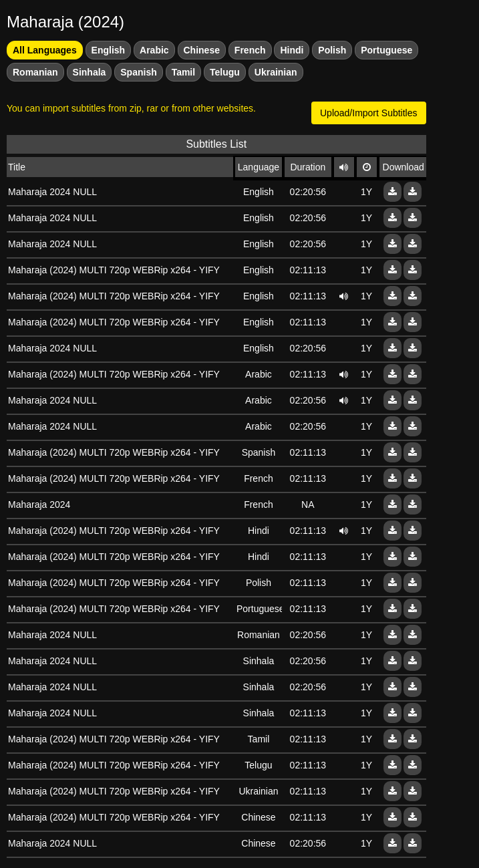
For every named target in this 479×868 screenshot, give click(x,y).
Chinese (202, 50)
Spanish (138, 72)
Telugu (225, 72)
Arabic (154, 50)
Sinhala (90, 72)
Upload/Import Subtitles (369, 113)
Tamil (184, 72)
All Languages (45, 50)
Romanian (35, 72)
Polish (332, 50)
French (250, 50)
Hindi (292, 50)
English (109, 50)
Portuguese (386, 50)
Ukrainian (276, 72)
